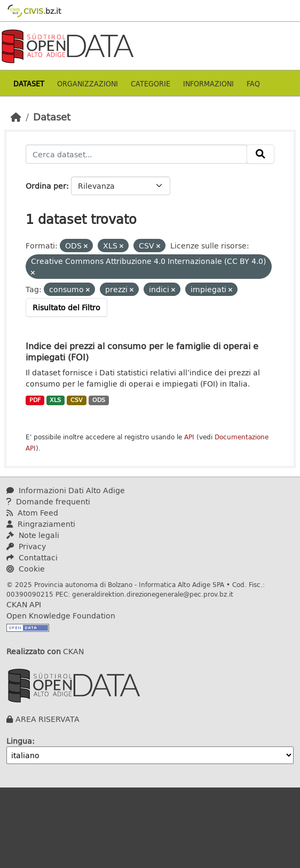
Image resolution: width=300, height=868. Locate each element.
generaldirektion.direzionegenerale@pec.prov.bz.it (153, 594)
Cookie (26, 569)
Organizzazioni (88, 83)
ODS (99, 400)
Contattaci (32, 557)
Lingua (19, 741)
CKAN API (24, 604)
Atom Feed (32, 513)
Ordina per (46, 186)
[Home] (16, 117)
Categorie (151, 83)
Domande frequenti (48, 501)
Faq (253, 83)
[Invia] (260, 154)
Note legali (33, 535)
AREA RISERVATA (48, 719)
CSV (77, 400)
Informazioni (208, 83)
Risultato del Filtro (66, 307)
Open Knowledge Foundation (61, 616)
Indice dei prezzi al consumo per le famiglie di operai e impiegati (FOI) (142, 351)
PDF (35, 400)
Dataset (29, 83)
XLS (55, 400)
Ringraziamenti (41, 524)
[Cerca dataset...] (136, 154)
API (189, 437)
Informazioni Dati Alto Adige (66, 490)
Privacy (26, 546)
